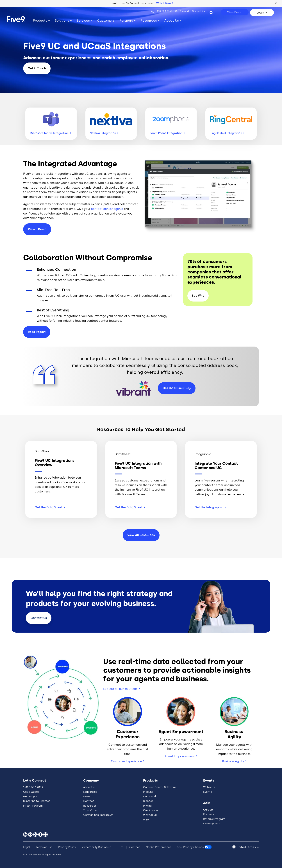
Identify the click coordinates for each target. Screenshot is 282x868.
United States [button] (246, 847)
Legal (27, 847)
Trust (120, 847)
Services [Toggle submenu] (83, 20)
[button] (276, 3)
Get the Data (50, 507)
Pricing (147, 806)
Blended (148, 801)
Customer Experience (126, 761)
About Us (89, 787)
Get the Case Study (177, 388)
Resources (90, 806)
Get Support (182, 11)
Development (212, 824)
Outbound (149, 797)
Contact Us (198, 11)
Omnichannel (152, 810)
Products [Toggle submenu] (40, 20)
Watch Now (165, 3)
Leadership (90, 792)
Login (260, 13)
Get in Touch (37, 68)
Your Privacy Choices (190, 847)
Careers (208, 810)
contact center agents (107, 209)
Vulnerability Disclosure (96, 847)
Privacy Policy (67, 847)
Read (37, 332)
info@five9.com (33, 806)
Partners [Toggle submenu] (126, 20)
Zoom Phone (167, 133)
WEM (146, 820)
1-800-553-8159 (163, 11)
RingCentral (227, 133)
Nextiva (104, 133)
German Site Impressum (98, 815)
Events (207, 792)
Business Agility (233, 761)
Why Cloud (150, 815)
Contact (39, 618)
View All (141, 535)
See (198, 296)
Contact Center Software (160, 787)
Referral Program (214, 819)
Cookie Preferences (158, 847)
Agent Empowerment (180, 756)
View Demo (235, 12)
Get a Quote (31, 792)
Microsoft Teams (50, 133)
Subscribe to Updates (37, 801)
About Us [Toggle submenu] (172, 20)
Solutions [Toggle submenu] (62, 20)
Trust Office (91, 810)
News (87, 797)
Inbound (148, 792)
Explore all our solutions (120, 689)
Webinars (209, 787)
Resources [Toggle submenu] (149, 20)
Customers (106, 20)
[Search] (211, 13)
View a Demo (37, 229)
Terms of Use (44, 847)
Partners (209, 814)
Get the (210, 507)
